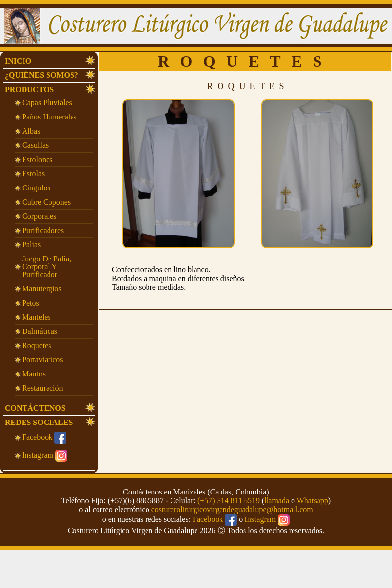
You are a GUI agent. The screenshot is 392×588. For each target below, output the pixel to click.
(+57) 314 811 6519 (229, 501)
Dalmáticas (40, 331)
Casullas (35, 145)
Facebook (44, 437)
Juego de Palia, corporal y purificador (47, 267)
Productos (29, 89)
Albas (31, 131)
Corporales (39, 216)
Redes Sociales (39, 422)
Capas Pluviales (47, 103)
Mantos (34, 374)
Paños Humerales (49, 117)
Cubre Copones (46, 202)
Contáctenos (35, 408)
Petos (31, 303)
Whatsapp (313, 501)
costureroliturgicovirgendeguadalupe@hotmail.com (232, 509)
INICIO (18, 61)
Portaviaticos (43, 360)
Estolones (37, 159)
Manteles (37, 317)
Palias (31, 245)
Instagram (45, 455)
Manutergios (42, 289)
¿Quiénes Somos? (42, 75)
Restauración (43, 388)
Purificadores (43, 230)
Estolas (33, 174)
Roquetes (37, 345)
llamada (277, 501)
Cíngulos (36, 188)
